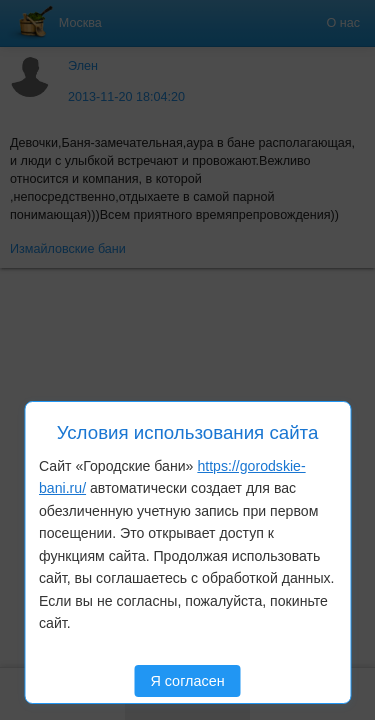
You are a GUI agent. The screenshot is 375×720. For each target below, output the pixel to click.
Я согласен (187, 681)
